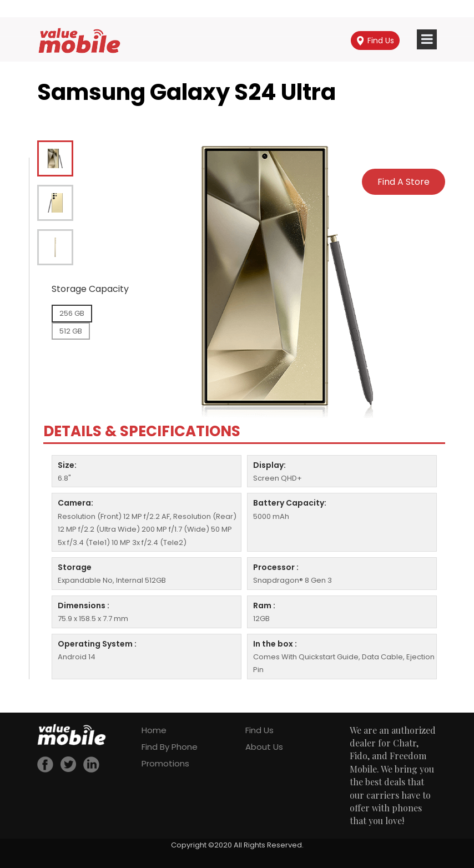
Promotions (165, 763)
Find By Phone (170, 747)
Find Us (375, 41)
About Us (264, 747)
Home (154, 730)
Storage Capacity (90, 289)
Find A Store (404, 182)
